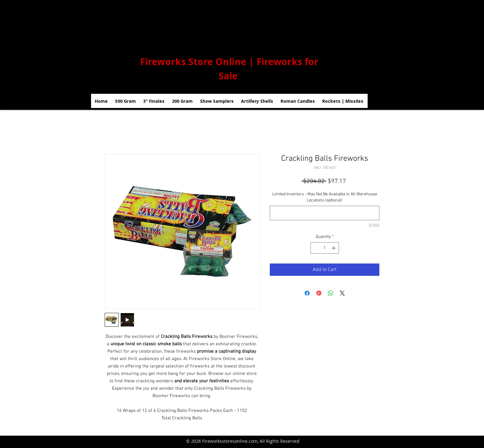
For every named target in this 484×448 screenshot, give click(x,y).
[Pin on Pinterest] (319, 293)
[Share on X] (342, 293)
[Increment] (334, 248)
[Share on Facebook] (307, 293)
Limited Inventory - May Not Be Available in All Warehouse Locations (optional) (325, 197)
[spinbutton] (325, 248)
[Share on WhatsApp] (331, 293)
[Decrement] (315, 248)
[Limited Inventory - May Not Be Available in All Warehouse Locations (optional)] (325, 213)
